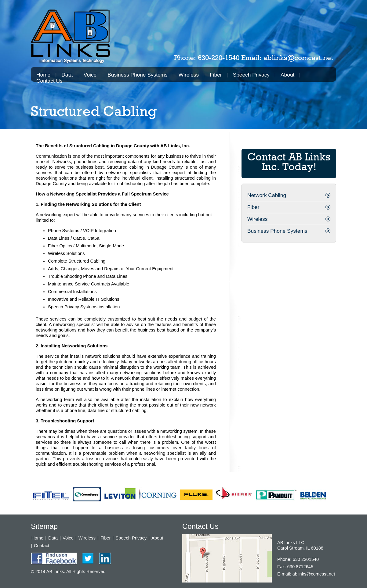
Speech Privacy (251, 75)
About (287, 75)
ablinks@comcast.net (298, 58)
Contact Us (49, 81)
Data (67, 75)
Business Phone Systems (137, 75)
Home (43, 75)
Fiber (216, 75)
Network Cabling (267, 195)
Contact (42, 546)
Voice (90, 75)
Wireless (189, 75)
